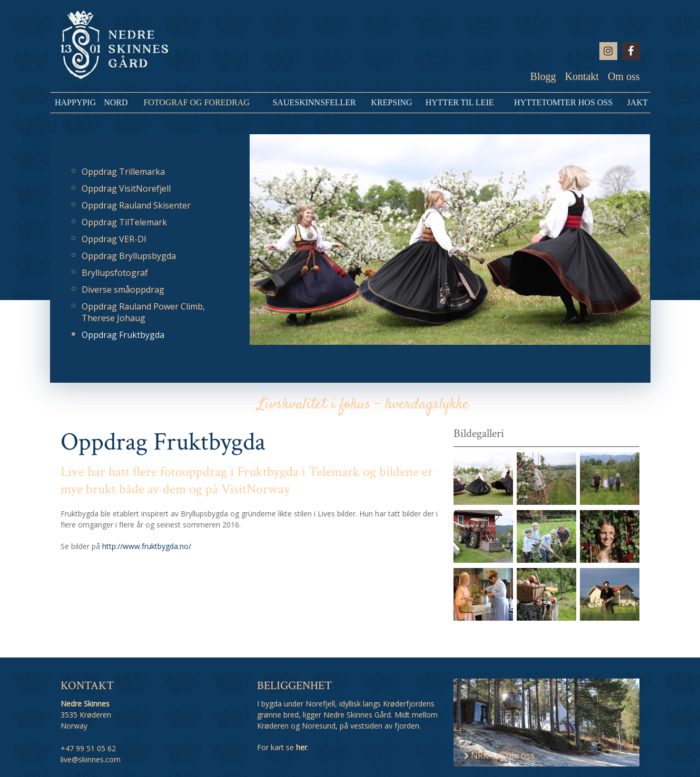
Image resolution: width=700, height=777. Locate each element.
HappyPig (75, 102)
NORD (116, 102)
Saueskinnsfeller (314, 102)
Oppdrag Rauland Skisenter (136, 205)
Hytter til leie (460, 102)
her (302, 747)
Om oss (624, 76)
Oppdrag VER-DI (114, 239)
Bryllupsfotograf (115, 273)
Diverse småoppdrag (123, 290)
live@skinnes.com (91, 759)
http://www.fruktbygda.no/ (147, 546)
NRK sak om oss (499, 755)
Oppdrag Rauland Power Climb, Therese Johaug (143, 312)
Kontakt (581, 76)
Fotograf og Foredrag (196, 102)
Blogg (543, 76)
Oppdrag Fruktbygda (123, 335)
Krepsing (391, 102)
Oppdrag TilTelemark (124, 222)
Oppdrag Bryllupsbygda (129, 256)
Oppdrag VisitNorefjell (126, 188)
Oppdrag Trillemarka (123, 172)
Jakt (638, 102)
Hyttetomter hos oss (563, 102)
